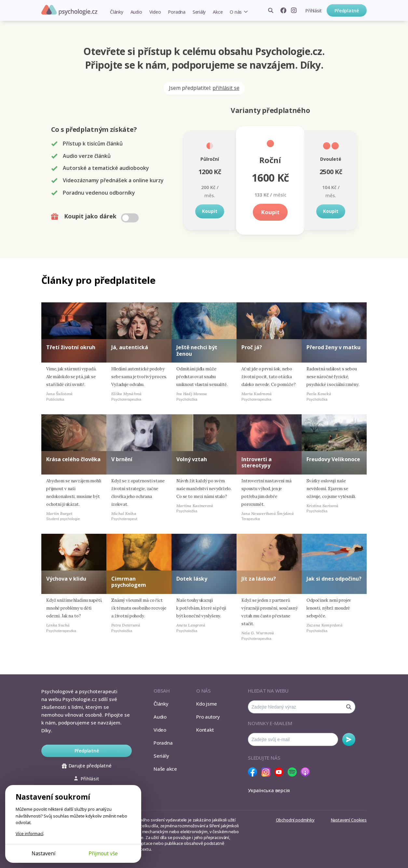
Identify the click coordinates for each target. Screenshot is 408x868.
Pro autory (208, 717)
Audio (136, 12)
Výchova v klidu (66, 579)
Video (155, 12)
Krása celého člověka (73, 459)
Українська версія (269, 790)
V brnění (122, 459)
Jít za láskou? (259, 579)
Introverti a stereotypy (257, 462)
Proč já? (252, 347)
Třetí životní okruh (71, 347)
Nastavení (43, 853)
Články (117, 12)
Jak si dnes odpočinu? (334, 579)
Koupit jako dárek (95, 216)
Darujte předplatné (87, 765)
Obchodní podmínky (295, 820)
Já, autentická (130, 347)
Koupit (210, 211)
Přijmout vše (103, 853)
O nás (236, 12)
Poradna (177, 12)
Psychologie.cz (69, 10)
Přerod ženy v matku (333, 347)
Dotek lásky (192, 579)
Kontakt (205, 730)
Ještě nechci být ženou (197, 350)
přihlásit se (226, 88)
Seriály (199, 12)
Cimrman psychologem (129, 582)
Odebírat (349, 739)
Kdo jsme (207, 704)
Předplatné (347, 11)
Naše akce (165, 769)
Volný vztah (192, 459)
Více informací (29, 834)
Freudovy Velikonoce (333, 459)
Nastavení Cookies (349, 820)
